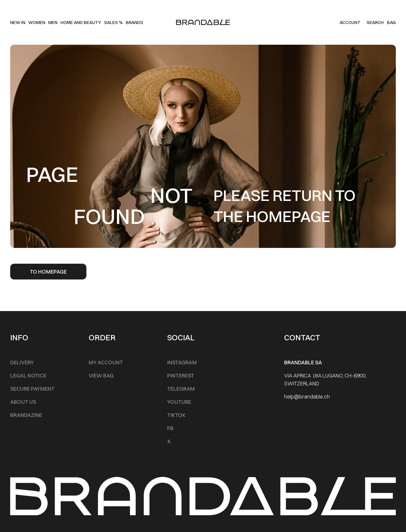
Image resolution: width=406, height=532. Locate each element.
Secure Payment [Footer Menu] (32, 389)
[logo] (203, 22)
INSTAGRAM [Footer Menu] (182, 362)
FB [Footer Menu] (170, 428)
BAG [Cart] (391, 22)
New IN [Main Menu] (18, 22)
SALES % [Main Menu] (113, 22)
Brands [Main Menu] (135, 22)
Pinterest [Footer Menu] (181, 375)
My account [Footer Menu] (106, 362)
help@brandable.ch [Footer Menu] (307, 397)
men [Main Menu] (53, 22)
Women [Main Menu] (37, 22)
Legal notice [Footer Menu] (28, 375)
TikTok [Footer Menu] (176, 415)
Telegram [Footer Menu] (181, 389)
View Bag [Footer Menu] (101, 375)
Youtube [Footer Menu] (179, 402)
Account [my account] (350, 22)
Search (375, 22)
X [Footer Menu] (169, 441)
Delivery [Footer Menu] (22, 362)
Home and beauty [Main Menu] (81, 22)
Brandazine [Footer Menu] (26, 415)
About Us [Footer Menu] (23, 402)
